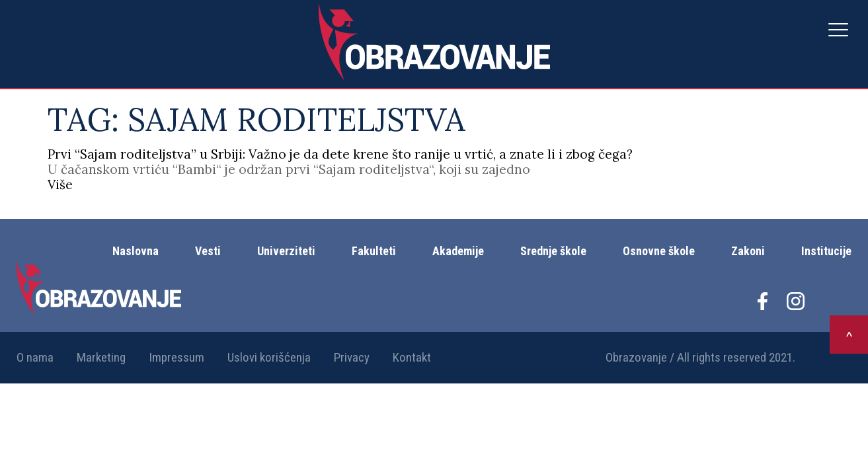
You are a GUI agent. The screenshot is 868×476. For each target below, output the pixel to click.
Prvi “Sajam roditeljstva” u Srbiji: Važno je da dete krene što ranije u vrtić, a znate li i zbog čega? (340, 154)
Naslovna (136, 251)
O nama (35, 357)
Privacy (352, 357)
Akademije (458, 251)
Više (60, 184)
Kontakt (412, 357)
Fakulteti (374, 251)
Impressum (177, 357)
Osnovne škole (659, 251)
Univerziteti (286, 251)
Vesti (208, 251)
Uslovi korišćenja (269, 357)
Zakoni (748, 251)
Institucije (826, 251)
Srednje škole (553, 251)
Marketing (101, 357)
